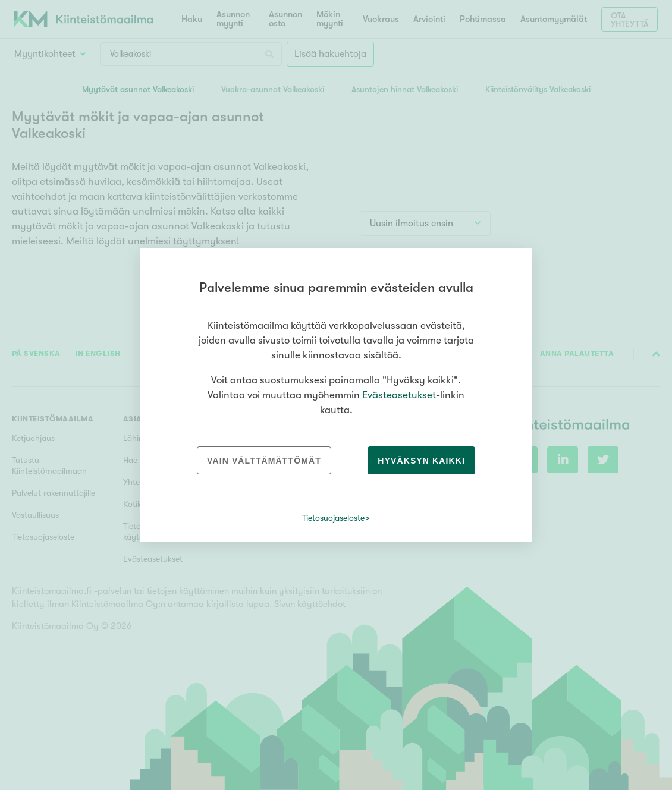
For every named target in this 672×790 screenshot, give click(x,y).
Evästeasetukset (399, 395)
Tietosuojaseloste (333, 518)
